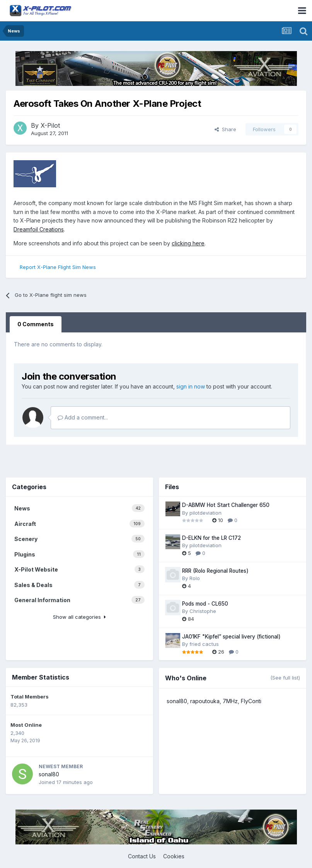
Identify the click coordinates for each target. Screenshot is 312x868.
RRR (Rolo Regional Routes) (215, 571)
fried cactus (204, 644)
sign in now (191, 386)
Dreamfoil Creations (39, 229)
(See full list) (285, 678)
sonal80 (49, 774)
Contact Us (142, 856)
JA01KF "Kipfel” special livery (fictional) (231, 637)
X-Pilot (50, 125)
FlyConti (251, 701)
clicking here (188, 243)
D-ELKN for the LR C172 (211, 538)
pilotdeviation (205, 513)
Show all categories (79, 617)
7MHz (230, 701)
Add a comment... (83, 417)
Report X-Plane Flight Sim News (58, 267)
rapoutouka (205, 701)
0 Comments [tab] (36, 324)
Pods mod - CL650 (205, 604)
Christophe (203, 611)
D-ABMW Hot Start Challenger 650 (226, 505)
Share (225, 129)
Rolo (195, 578)
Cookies (174, 856)
